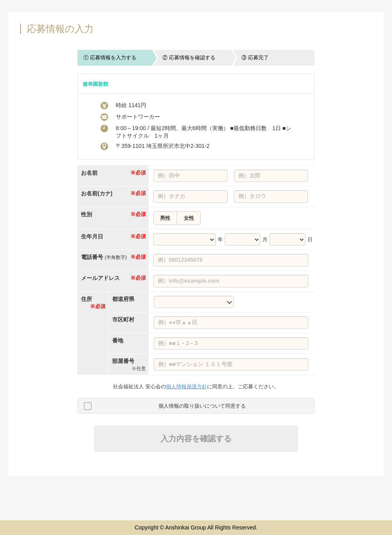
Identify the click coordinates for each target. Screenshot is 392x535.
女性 (189, 218)
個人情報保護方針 (187, 387)
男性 (165, 218)
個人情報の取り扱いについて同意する (202, 406)
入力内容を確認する (196, 439)
